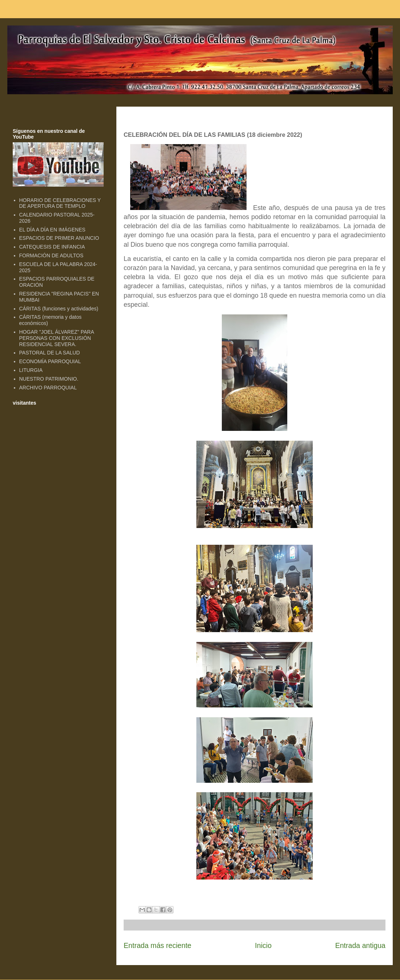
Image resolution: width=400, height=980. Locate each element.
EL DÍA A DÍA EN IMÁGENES (52, 230)
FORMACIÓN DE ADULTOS (51, 255)
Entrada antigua (360, 945)
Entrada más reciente (157, 945)
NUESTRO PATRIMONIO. (49, 379)
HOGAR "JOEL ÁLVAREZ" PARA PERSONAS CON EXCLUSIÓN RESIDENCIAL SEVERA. (57, 338)
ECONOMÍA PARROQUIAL (50, 361)
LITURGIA (31, 370)
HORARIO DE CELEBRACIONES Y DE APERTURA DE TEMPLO (60, 203)
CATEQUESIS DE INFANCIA (52, 247)
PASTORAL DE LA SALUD (50, 353)
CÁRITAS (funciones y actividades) (59, 309)
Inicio (263, 945)
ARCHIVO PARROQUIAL (48, 388)
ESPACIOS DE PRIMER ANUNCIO (59, 238)
